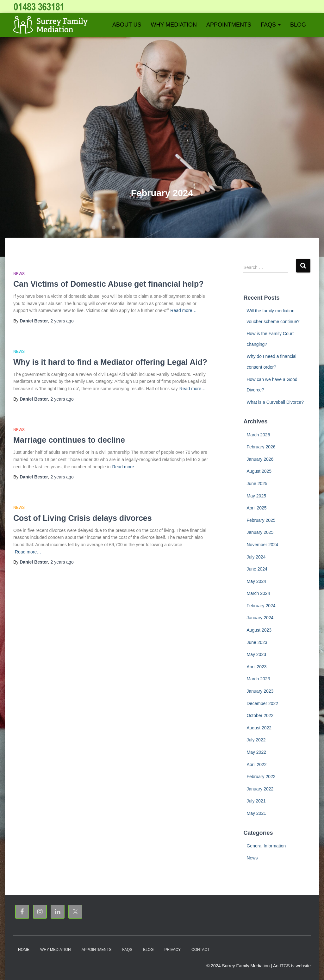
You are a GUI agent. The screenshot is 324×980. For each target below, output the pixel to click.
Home (24, 950)
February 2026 (261, 447)
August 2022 (259, 728)
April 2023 (256, 667)
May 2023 (256, 654)
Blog (298, 25)
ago (62, 321)
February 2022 (261, 777)
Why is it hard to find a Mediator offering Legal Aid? (110, 362)
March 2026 (258, 435)
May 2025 (256, 496)
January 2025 (260, 532)
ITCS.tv (287, 966)
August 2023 (259, 630)
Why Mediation (174, 25)
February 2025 (261, 520)
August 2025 (259, 471)
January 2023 (260, 691)
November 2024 (262, 545)
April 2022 (256, 765)
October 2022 (260, 715)
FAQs (271, 25)
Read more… (183, 310)
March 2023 (258, 679)
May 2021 (256, 813)
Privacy (172, 950)
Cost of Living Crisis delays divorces (83, 518)
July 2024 (256, 557)
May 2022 (256, 752)
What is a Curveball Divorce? (275, 402)
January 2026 (260, 459)
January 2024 (260, 618)
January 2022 (260, 789)
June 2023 (257, 642)
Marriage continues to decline (69, 440)
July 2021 (256, 801)
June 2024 (257, 569)
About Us (127, 25)
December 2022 (262, 703)
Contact (200, 950)
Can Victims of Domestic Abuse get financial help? (109, 284)
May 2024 (256, 581)
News (19, 274)
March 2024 (258, 593)
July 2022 (256, 740)
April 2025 (256, 508)
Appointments (229, 25)
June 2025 (257, 484)
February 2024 (261, 606)
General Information (266, 846)
